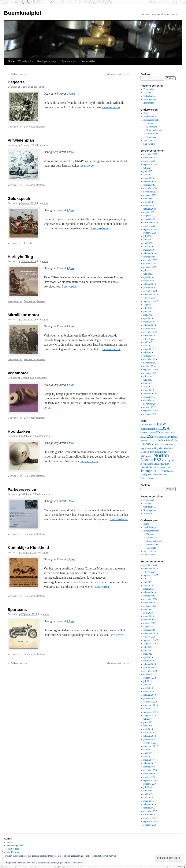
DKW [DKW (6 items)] (160, 432)
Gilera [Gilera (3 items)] (160, 437)
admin (42, 87)
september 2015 (151, 411)
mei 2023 (148, 199)
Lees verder (111, 107)
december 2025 (151, 154)
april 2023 (148, 202)
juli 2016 (148, 376)
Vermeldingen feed (15, 845)
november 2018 (151, 294)
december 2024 (151, 188)
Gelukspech (19, 198)
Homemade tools (154, 130)
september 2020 (151, 229)
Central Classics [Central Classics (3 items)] (148, 433)
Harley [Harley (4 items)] (167, 437)
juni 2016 (148, 380)
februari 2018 (150, 325)
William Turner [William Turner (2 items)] (147, 478)
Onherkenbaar (150, 96)
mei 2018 (148, 315)
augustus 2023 (150, 195)
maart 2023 (149, 205)
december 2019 (151, 260)
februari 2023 (150, 209)
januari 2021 (149, 219)
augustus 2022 (150, 216)
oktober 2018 (150, 298)
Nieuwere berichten (118, 74)
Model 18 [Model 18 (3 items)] (145, 452)
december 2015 (151, 400)
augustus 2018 (150, 305)
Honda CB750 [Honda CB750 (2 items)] (146, 441)
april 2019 (148, 277)
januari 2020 (149, 257)
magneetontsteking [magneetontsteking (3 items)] (149, 448)
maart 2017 (149, 349)
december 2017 (151, 332)
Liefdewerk (152, 127)
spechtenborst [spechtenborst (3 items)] (147, 464)
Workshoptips (26, 61)
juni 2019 (148, 274)
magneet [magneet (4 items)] (169, 445)
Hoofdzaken (19, 431)
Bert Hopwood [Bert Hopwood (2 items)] (150, 425)
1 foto (70, 152)
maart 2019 (149, 281)
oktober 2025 (150, 161)
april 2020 (148, 246)
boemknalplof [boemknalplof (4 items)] (148, 429)
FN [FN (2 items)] (155, 437)
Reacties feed (13, 849)
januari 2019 (149, 287)
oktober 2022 (150, 212)
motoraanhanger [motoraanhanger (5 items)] (159, 452)
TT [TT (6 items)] (155, 471)
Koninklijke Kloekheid (28, 548)
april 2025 (148, 175)
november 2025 (151, 158)
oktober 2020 (150, 226)
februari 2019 (150, 284)
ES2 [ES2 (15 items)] (150, 436)
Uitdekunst (151, 137)
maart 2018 (149, 322)
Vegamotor (18, 373)
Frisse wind (149, 89)
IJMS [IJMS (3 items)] (155, 441)
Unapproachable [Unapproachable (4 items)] (149, 475)
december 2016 (151, 359)
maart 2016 (149, 390)
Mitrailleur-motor (23, 315)
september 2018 (151, 301)
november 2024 (151, 192)
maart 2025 (149, 178)
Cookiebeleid (77, 863)
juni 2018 (148, 311)
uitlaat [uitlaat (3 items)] (172, 471)
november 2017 (151, 335)
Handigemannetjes (47, 61)
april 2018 (148, 318)
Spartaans (17, 609)
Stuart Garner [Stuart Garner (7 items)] (149, 467)
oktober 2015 (150, 407)
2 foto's (71, 94)
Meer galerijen (15, 127)
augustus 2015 (150, 414)
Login (10, 842)
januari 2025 (149, 185)
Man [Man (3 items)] (161, 448)
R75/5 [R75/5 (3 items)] (165, 460)
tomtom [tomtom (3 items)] (162, 467)
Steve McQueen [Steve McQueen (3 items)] (161, 464)
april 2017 (148, 346)
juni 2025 (148, 171)
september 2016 (151, 370)
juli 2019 (148, 270)
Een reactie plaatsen (34, 127)
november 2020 (151, 223)
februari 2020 (150, 253)
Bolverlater (149, 103)
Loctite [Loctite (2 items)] (155, 445)
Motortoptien (152, 134)
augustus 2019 (150, 267)
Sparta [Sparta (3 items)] (171, 460)
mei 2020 (148, 243)
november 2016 (151, 363)
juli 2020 (148, 236)
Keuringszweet (150, 99)
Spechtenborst (69, 61)
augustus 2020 (150, 233)
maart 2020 (149, 250)
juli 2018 (148, 308)
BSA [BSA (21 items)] (165, 428)
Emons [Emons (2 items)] (143, 437)
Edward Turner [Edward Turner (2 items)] (170, 433)
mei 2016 (148, 383)
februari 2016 (150, 394)
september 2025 (151, 164)
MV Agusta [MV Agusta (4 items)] (147, 456)
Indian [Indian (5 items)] (162, 440)
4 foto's (71, 559)
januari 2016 (149, 397)
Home (11, 61)
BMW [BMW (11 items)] (162, 424)
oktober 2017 (150, 339)
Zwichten (148, 93)
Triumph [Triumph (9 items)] (146, 471)
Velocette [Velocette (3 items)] (162, 475)
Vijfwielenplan (21, 140)
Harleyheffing (20, 257)
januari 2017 (149, 356)
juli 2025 (148, 168)
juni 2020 (148, 240)
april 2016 (148, 387)
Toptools (150, 123)
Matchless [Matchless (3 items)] (168, 448)
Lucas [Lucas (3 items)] (161, 445)
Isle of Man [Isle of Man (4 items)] (172, 441)
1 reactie (28, 243)
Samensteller (88, 61)
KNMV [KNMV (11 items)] (146, 444)
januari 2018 (149, 329)
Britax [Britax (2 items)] (158, 429)
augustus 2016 (150, 373)
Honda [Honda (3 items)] (174, 437)
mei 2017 (148, 342)
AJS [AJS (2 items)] (142, 425)
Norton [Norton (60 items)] (161, 455)
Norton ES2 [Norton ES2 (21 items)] (151, 460)
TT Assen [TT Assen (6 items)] (163, 471)
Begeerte (16, 82)
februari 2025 (150, 181)
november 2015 (151, 404)
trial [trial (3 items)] (168, 467)
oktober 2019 (150, 264)
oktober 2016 (150, 366)
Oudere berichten (18, 74)
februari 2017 (150, 352)
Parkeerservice (22, 489)
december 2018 (151, 291)
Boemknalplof (23, 13)
